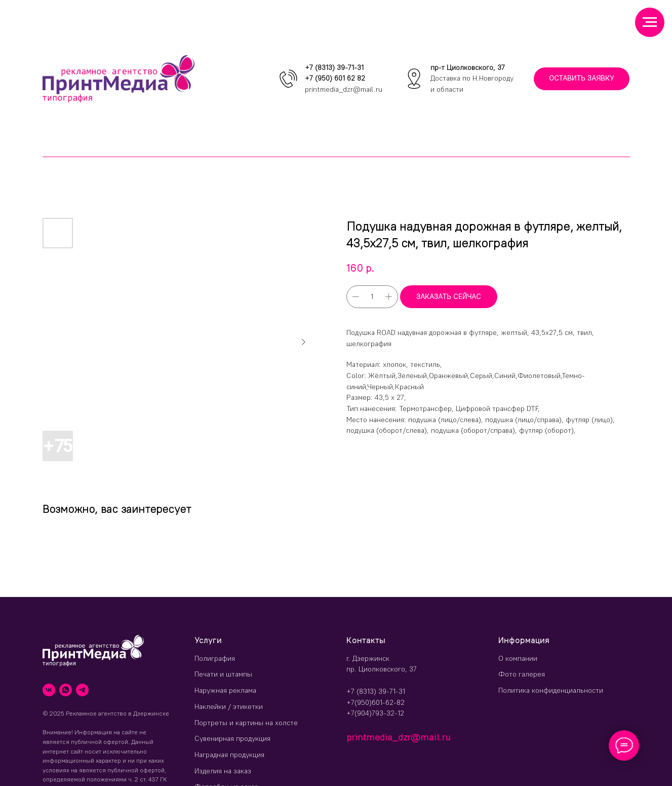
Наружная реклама (225, 690)
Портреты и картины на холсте (246, 723)
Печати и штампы (223, 674)
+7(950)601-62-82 (375, 702)
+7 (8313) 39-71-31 (334, 67)
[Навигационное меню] (650, 22)
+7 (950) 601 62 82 (335, 78)
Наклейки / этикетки (229, 706)
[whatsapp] (66, 690)
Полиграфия (215, 658)
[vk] (49, 690)
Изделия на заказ (223, 771)
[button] (582, 79)
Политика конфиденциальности (551, 690)
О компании (518, 658)
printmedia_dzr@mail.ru (344, 89)
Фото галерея (522, 674)
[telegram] (82, 690)
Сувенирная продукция (232, 738)
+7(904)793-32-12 (375, 713)
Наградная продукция (229, 755)
